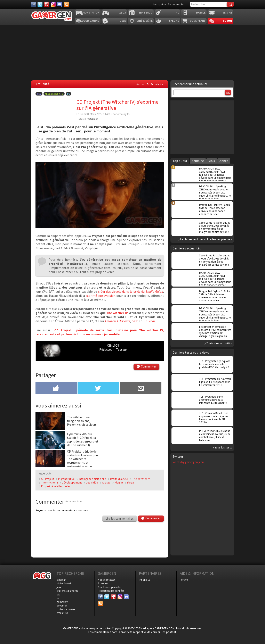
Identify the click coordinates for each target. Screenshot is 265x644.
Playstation (91, 13)
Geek (123, 21)
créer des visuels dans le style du (131, 291)
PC (177, 13)
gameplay (62, 602)
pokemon (62, 606)
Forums (184, 580)
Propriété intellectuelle (55, 486)
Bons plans (198, 21)
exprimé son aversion (101, 296)
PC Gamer (92, 119)
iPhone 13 (144, 580)
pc (58, 598)
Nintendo (146, 13)
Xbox (123, 13)
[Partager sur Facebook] (56, 389)
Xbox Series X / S (54, 94)
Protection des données (111, 591)
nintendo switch (65, 583)
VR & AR (227, 13)
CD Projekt (48, 479)
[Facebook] (33, 4)
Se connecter (176, 4)
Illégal (131, 482)
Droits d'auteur (119, 479)
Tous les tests (223, 447)
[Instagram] (53, 4)
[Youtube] (47, 4)
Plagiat (119, 482)
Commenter (148, 366)
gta (58, 595)
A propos (103, 583)
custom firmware (66, 609)
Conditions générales (110, 587)
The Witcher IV (117, 313)
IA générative (66, 479)
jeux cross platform (67, 591)
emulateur (62, 613)
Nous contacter (106, 580)
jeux (59, 587)
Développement (72, 482)
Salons (174, 21)
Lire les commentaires (120, 518)
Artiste (106, 482)
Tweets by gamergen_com (188, 462)
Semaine (198, 161)
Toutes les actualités (219, 343)
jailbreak (61, 580)
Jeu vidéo (92, 482)
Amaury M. (124, 114)
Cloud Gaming (90, 21)
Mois (212, 161)
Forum (227, 21)
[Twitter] (40, 4)
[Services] (66, 4)
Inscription (159, 4)
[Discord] (60, 4)
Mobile (201, 13)
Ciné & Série (145, 21)
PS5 (39, 94)
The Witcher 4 (50, 482)
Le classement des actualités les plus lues (206, 239)
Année (224, 161)
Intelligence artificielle (92, 479)
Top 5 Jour (180, 161)
